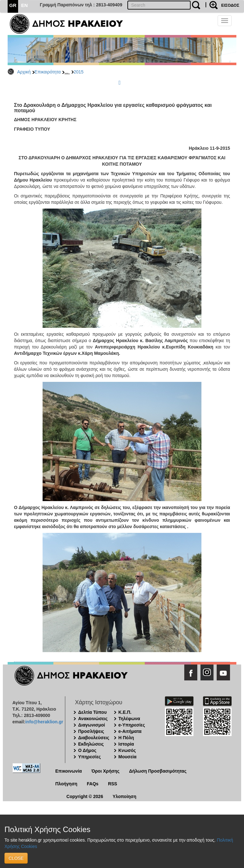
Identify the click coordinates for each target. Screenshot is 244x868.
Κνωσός (127, 750)
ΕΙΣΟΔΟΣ (230, 5)
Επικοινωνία (69, 771)
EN (25, 5)
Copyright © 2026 (85, 796)
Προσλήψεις (91, 731)
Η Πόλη (126, 738)
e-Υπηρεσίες (132, 725)
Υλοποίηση (124, 796)
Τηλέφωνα (129, 719)
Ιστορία (126, 744)
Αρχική (24, 72)
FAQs (93, 784)
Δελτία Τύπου (92, 712)
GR (13, 5)
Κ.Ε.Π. (125, 712)
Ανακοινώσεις (93, 719)
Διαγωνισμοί (91, 725)
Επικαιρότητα (48, 72)
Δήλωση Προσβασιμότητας (158, 771)
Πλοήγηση (66, 784)
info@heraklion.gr (44, 722)
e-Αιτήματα (130, 731)
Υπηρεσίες (89, 757)
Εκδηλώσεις (91, 744)
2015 (79, 72)
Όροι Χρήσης (106, 771)
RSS (113, 784)
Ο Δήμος (87, 750)
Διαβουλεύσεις (94, 738)
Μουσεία (128, 757)
